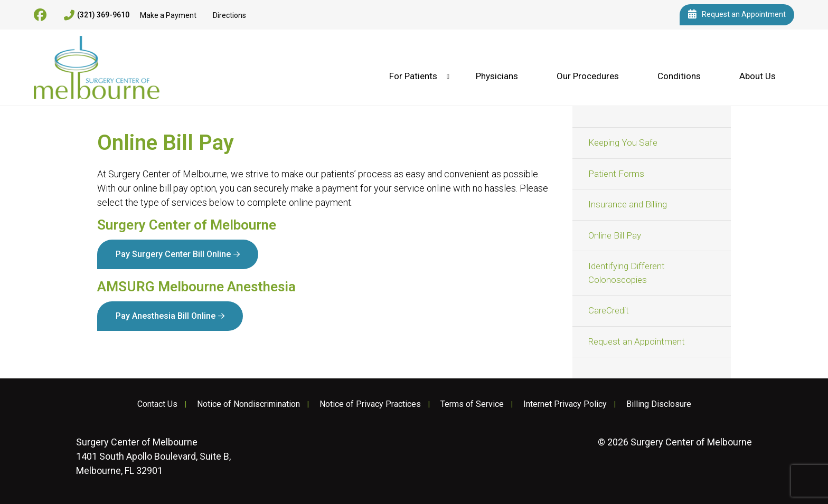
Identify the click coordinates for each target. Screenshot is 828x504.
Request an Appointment (737, 15)
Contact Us (157, 404)
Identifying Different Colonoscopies (627, 273)
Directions (229, 15)
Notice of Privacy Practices (370, 404)
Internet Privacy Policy (565, 404)
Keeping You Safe (623, 142)
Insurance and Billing (628, 204)
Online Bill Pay (615, 235)
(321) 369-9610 (97, 15)
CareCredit (609, 310)
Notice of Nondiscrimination (248, 404)
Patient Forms (616, 174)
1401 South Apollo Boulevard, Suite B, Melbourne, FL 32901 (153, 456)
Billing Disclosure (659, 404)
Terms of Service (472, 404)
